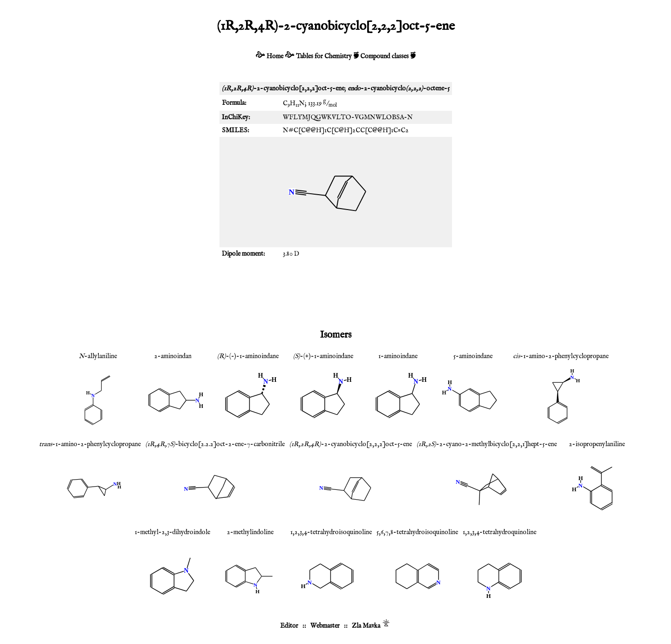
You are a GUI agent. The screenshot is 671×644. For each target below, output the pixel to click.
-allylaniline (98, 356)
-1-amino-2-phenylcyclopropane (561, 356)
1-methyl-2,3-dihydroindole (172, 532)
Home (275, 56)
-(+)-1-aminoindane (323, 356)
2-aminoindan (173, 356)
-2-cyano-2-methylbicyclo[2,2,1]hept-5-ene (487, 444)
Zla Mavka (366, 626)
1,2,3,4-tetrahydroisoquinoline (331, 532)
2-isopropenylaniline (597, 444)
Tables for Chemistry (324, 56)
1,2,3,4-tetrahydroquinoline (500, 532)
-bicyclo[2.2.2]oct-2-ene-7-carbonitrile (215, 444)
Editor (289, 626)
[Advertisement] (335, 293)
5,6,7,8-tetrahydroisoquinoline (417, 532)
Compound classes (384, 56)
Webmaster (325, 626)
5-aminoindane (473, 356)
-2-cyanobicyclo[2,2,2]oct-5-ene (351, 444)
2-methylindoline (250, 532)
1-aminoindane (398, 356)
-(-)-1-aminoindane (248, 356)
